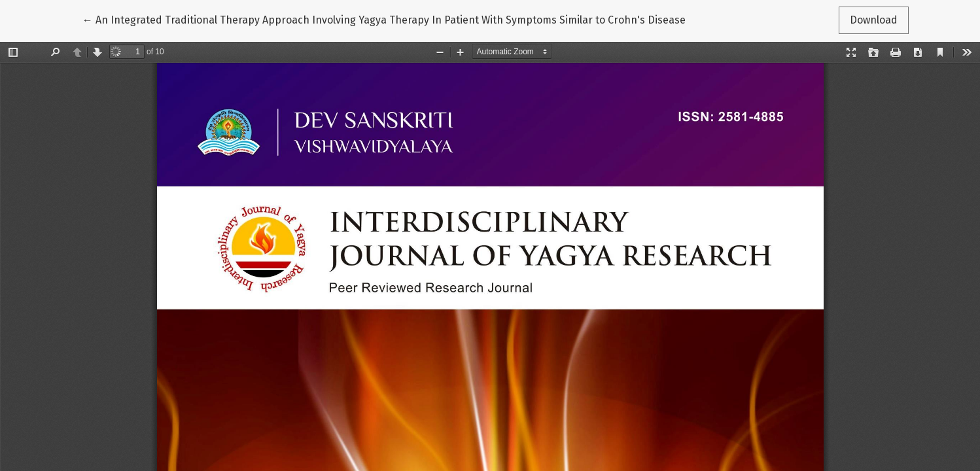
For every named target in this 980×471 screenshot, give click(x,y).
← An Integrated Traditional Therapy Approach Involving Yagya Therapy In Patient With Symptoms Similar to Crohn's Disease (384, 19)
